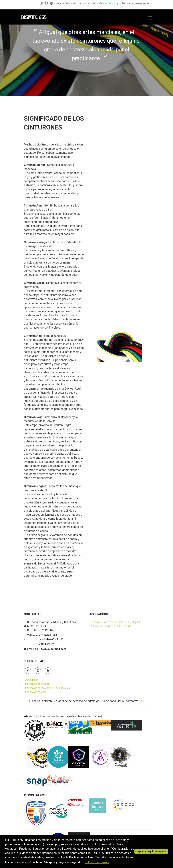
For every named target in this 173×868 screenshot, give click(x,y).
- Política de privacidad (37, 684)
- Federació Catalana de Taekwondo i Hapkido (115, 622)
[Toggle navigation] (150, 18)
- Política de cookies (35, 692)
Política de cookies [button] (97, 862)
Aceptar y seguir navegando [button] (151, 851)
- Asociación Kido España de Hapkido (110, 626)
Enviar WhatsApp (111, 3)
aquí (142, 701)
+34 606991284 (91, 3)
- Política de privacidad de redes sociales (47, 688)
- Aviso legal (31, 680)
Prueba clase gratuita (136, 3)
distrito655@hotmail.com (68, 3)
